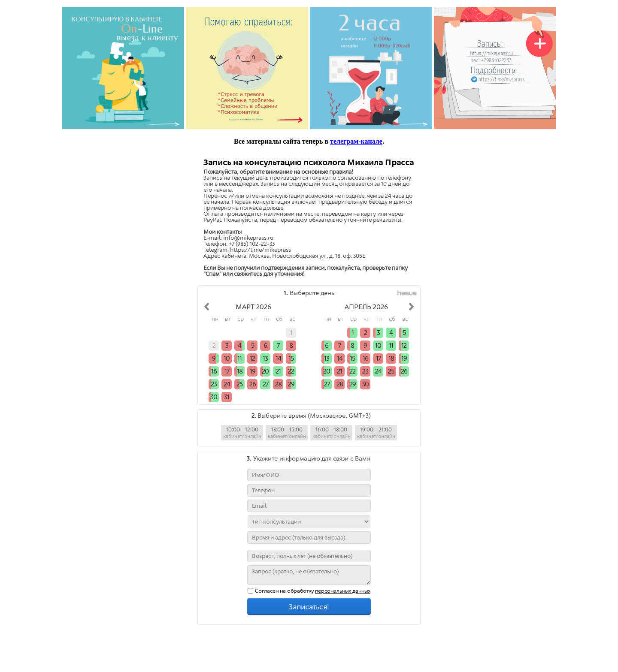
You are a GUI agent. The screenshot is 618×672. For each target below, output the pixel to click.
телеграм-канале (356, 141)
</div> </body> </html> (309, 410)
